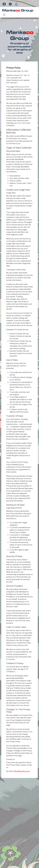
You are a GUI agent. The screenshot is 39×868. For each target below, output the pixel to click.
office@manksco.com (22, 771)
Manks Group (18, 10)
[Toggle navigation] (4, 15)
